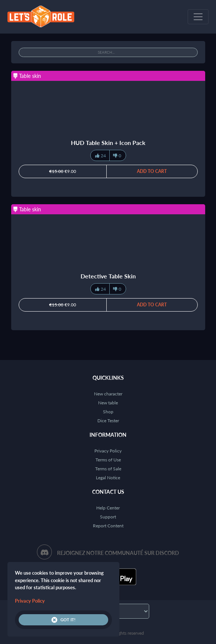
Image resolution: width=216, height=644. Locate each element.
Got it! (63, 620)
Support (108, 517)
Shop (108, 412)
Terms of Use (108, 460)
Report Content (108, 526)
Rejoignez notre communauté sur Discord (118, 553)
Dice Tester (108, 421)
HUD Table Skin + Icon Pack (108, 143)
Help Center (108, 508)
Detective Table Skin (108, 276)
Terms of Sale (108, 469)
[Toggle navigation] (198, 17)
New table (108, 403)
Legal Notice (108, 478)
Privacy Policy (108, 451)
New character (108, 394)
